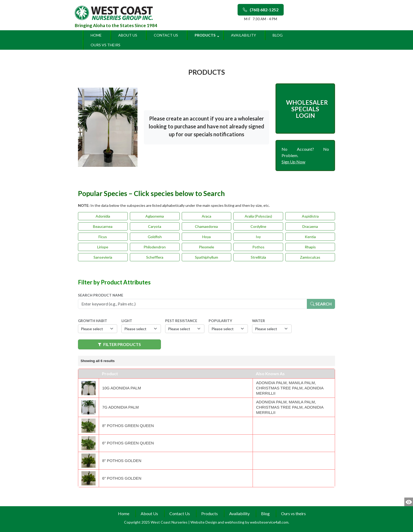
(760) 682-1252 (261, 10)
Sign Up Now (293, 162)
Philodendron (155, 247)
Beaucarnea (103, 226)
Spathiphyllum (206, 257)
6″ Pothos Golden (122, 478)
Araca (206, 216)
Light (127, 321)
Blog (278, 35)
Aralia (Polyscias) (258, 216)
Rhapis (310, 247)
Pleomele (206, 247)
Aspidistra (310, 216)
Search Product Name (101, 295)
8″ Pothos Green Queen (128, 426)
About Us (128, 35)
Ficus (103, 237)
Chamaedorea (206, 226)
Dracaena (310, 226)
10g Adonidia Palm (122, 388)
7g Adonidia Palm (121, 407)
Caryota (155, 226)
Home (96, 35)
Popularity (220, 321)
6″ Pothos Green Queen (128, 443)
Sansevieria (103, 257)
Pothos (258, 247)
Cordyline (258, 226)
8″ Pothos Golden (122, 461)
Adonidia (103, 216)
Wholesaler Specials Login (307, 109)
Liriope (103, 247)
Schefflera (155, 257)
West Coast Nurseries (169, 522)
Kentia (310, 237)
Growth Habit (93, 321)
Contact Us (166, 35)
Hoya (206, 237)
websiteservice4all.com (269, 522)
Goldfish (155, 237)
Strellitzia (258, 257)
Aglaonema (155, 216)
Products (205, 35)
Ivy (258, 237)
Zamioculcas (310, 257)
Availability (244, 35)
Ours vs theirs (105, 45)
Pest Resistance (181, 321)
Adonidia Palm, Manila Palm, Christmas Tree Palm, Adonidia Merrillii (290, 388)
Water (259, 321)
